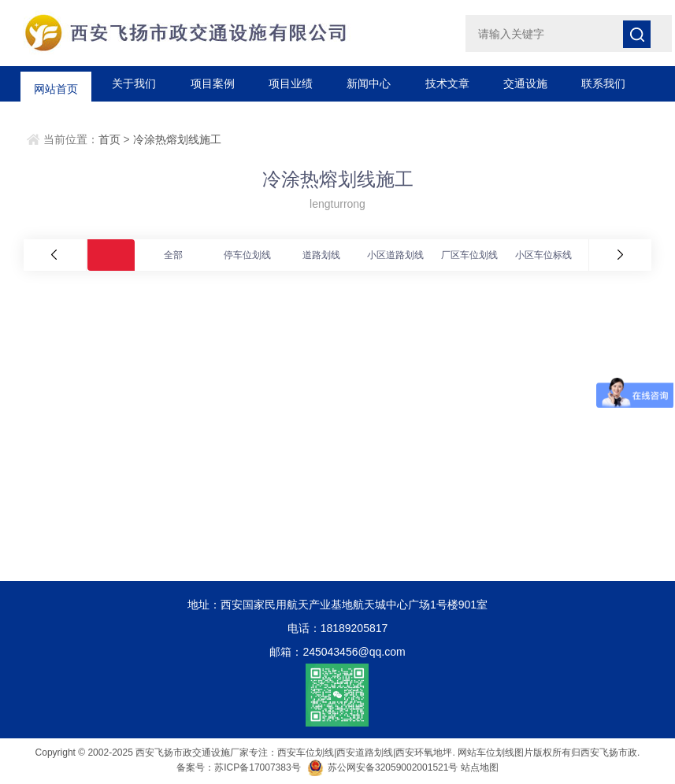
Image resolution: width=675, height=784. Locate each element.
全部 (173, 255)
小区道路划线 (395, 255)
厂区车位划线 (469, 255)
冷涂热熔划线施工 (177, 139)
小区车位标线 (543, 255)
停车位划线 (247, 255)
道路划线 (321, 255)
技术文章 (447, 83)
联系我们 (603, 83)
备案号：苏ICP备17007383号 (238, 767)
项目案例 (213, 83)
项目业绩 (291, 83)
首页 (109, 139)
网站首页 (56, 83)
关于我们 (134, 83)
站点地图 (480, 767)
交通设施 (525, 83)
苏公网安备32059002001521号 (384, 767)
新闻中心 (369, 83)
